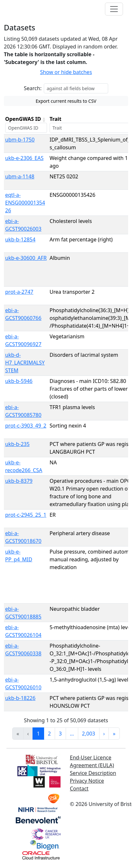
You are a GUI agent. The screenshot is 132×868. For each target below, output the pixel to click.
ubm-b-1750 (20, 140)
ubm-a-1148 (20, 176)
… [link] (72, 734)
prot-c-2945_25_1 (26, 515)
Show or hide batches (66, 72)
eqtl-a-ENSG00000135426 (25, 203)
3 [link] (60, 734)
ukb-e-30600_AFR (26, 258)
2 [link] (49, 734)
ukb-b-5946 (19, 381)
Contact (79, 789)
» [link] (114, 734)
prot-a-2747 (19, 292)
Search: (33, 88)
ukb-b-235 (17, 444)
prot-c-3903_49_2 (26, 426)
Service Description (93, 773)
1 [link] (38, 734)
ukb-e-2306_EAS (24, 158)
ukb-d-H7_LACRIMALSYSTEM (25, 363)
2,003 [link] (89, 734)
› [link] (104, 734)
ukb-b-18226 (20, 698)
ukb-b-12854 (20, 239)
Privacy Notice (87, 781)
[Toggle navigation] (114, 9)
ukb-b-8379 (19, 481)
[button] (44, 120)
